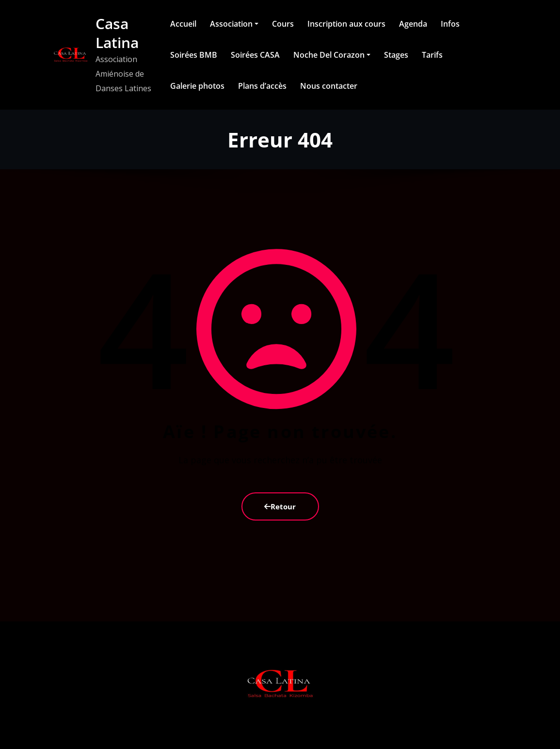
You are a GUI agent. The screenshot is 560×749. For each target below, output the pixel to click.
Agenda (413, 24)
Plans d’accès (262, 86)
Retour (280, 506)
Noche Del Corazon (332, 55)
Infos (450, 24)
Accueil (183, 24)
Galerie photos (197, 86)
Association (234, 24)
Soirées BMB (194, 55)
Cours (283, 24)
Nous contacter (329, 86)
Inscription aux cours (346, 24)
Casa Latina (117, 33)
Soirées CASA (255, 55)
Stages (396, 55)
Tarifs (432, 55)
